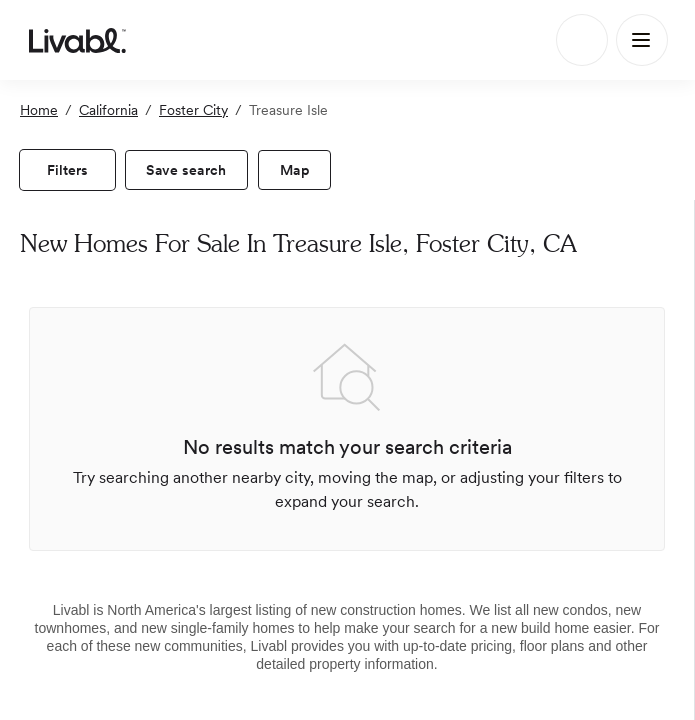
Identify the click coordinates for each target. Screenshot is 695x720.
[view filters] (67, 170)
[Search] (582, 40)
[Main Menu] (642, 40)
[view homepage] (77, 40)
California (108, 110)
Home (39, 110)
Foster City (193, 110)
